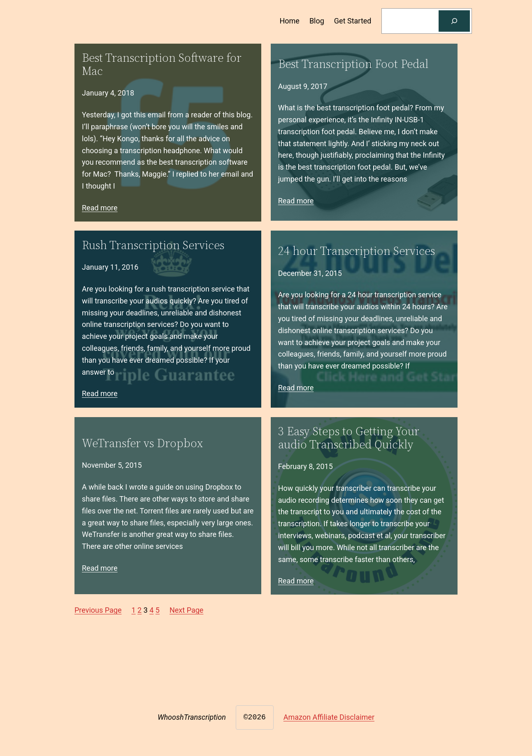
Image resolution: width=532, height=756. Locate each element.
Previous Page (98, 610)
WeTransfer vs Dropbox (142, 443)
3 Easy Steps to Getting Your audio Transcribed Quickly (349, 438)
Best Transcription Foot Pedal (353, 64)
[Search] (454, 21)
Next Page (186, 610)
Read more (100, 208)
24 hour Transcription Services (357, 251)
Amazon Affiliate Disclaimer (329, 717)
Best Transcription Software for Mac (162, 64)
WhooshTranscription (192, 717)
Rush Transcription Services (153, 245)
